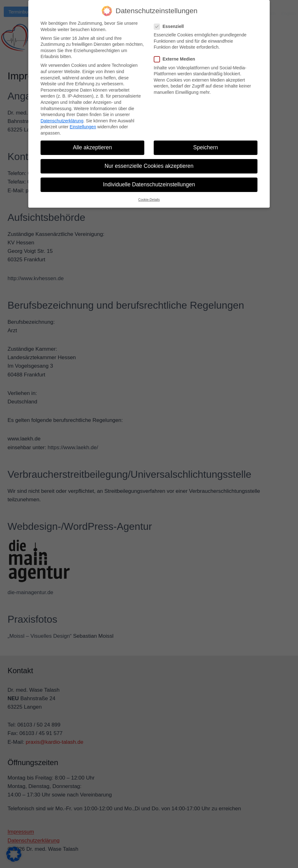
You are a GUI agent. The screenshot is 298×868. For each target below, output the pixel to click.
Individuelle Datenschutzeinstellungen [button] (149, 180)
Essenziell (171, 22)
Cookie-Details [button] (149, 195)
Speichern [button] (206, 143)
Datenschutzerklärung (62, 116)
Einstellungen (83, 123)
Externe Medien (176, 55)
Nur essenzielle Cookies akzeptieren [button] (149, 162)
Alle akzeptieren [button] (93, 143)
